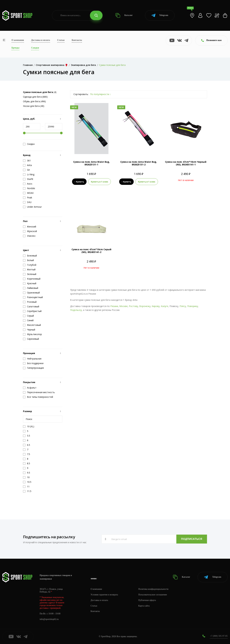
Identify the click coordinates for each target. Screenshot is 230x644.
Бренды (15, 48)
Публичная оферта (147, 600)
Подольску (76, 310)
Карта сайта (144, 606)
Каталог (124, 15)
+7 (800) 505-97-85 (219, 636)
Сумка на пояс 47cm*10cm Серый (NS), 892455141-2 (91, 251)
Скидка (29, 144)
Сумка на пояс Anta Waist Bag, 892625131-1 (91, 163)
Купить (79, 182)
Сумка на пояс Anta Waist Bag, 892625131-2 (139, 163)
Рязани (114, 306)
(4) (40, 92)
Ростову (133, 306)
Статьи (61, 40)
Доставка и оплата (41, 40)
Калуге (165, 306)
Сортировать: (81, 94)
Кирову (156, 306)
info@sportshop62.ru (49, 619)
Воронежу (145, 306)
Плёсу (183, 306)
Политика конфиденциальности (153, 589)
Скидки (35, 48)
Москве (123, 306)
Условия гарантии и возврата (104, 595)
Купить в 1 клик (100, 182)
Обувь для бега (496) (34, 101)
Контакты (77, 40)
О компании (18, 40)
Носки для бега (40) (34, 106)
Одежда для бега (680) (35, 97)
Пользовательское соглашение (153, 595)
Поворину (193, 306)
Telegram (160, 15)
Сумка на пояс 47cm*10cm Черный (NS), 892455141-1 (186, 163)
